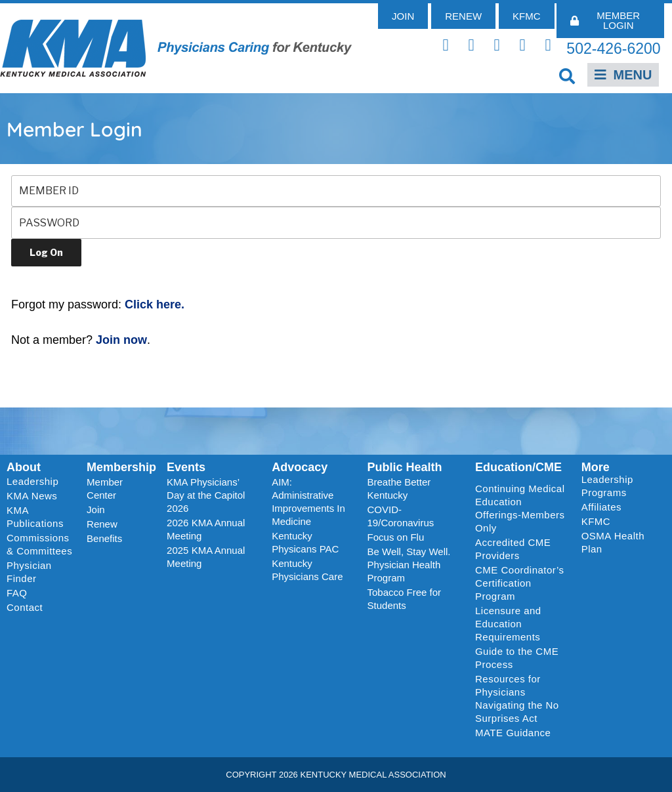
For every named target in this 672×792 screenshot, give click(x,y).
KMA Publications (35, 517)
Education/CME (518, 467)
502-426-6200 (613, 49)
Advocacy (300, 467)
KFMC (596, 521)
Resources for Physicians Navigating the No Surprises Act (517, 698)
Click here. (155, 304)
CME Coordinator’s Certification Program (520, 583)
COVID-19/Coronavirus (401, 516)
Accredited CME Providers (513, 549)
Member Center (105, 489)
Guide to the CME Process (517, 658)
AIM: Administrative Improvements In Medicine (308, 502)
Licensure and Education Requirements (508, 624)
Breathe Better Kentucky (399, 489)
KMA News (32, 496)
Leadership (36, 482)
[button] (567, 76)
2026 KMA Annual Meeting (206, 529)
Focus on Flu (396, 537)
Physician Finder (29, 572)
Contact (25, 607)
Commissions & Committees (39, 544)
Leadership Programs (620, 486)
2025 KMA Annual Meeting (206, 557)
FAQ (17, 593)
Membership (121, 467)
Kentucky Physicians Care (307, 570)
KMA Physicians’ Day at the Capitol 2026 (206, 495)
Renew (102, 524)
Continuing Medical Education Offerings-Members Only (520, 508)
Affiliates (605, 507)
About (24, 467)
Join (96, 510)
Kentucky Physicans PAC (305, 542)
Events (186, 467)
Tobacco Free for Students (405, 599)
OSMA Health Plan (613, 542)
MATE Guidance (513, 733)
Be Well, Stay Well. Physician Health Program (409, 565)
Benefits (104, 538)
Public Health (405, 467)
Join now (121, 340)
